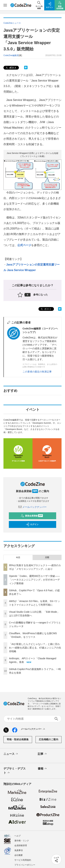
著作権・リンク (22, 841)
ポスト (11, 68)
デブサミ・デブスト (15, 771)
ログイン (32, 524)
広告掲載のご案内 (49, 739)
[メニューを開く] (5, 5)
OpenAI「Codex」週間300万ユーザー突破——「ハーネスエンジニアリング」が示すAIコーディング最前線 (34, 580)
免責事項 (19, 850)
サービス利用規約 (23, 860)
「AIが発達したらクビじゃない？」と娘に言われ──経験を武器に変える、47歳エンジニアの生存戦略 (35, 648)
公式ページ (24, 245)
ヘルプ (18, 836)
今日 (18, 557)
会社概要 (19, 855)
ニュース (11, 754)
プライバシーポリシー (25, 865)
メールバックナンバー (33, 507)
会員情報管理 (21, 845)
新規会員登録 (32, 516)
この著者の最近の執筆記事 (37, 372)
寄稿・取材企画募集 (18, 739)
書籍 (43, 769)
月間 (47, 557)
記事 (43, 754)
